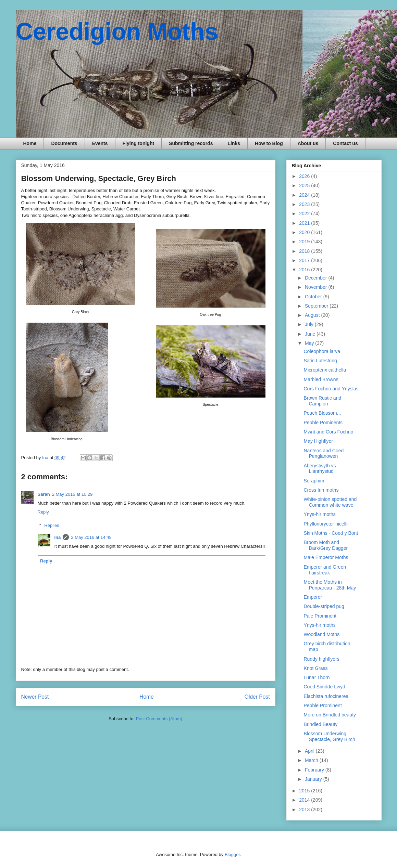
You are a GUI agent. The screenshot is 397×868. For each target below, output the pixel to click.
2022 (305, 213)
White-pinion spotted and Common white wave (330, 502)
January (314, 779)
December (317, 278)
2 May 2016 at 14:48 (91, 537)
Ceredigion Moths (117, 31)
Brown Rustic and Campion (322, 401)
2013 (305, 809)
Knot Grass (315, 668)
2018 (305, 251)
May (310, 343)
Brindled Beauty (320, 724)
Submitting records (191, 143)
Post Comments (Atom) (159, 719)
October (314, 297)
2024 (305, 195)
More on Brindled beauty (330, 715)
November (317, 287)
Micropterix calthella (325, 370)
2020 (305, 232)
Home (30, 143)
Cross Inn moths (321, 490)
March (312, 760)
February (315, 770)
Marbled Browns (321, 379)
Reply (43, 512)
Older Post (257, 697)
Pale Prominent (320, 616)
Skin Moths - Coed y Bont (331, 533)
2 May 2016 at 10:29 (72, 494)
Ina (58, 537)
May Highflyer (318, 441)
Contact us (345, 143)
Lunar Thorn (317, 677)
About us (308, 143)
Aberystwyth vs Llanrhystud (320, 469)
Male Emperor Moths (326, 557)
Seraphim (314, 481)
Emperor (313, 597)
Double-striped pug (324, 606)
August (313, 315)
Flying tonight (139, 143)
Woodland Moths (321, 634)
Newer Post (35, 697)
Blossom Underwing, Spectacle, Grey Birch (329, 736)
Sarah (44, 494)
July (310, 324)
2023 (305, 204)
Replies (52, 525)
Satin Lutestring (320, 361)
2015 (305, 791)
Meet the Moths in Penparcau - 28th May (330, 585)
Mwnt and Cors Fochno (328, 432)
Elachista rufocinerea (326, 696)
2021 (305, 223)
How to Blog (269, 143)
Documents (64, 143)
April (310, 751)
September (317, 306)
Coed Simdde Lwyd (324, 687)
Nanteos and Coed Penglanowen (324, 454)
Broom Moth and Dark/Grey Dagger (326, 545)
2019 (305, 242)
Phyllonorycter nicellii (326, 524)
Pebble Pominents (323, 423)
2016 (305, 270)
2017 (305, 260)
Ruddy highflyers (321, 659)
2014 (305, 800)
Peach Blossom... (322, 413)
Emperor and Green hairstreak (325, 570)
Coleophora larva (322, 351)
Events (100, 143)
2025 (305, 185)
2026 (305, 176)
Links (234, 143)
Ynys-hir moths (319, 514)
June (311, 334)
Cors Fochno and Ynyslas (331, 389)
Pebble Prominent (322, 705)
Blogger (232, 854)
